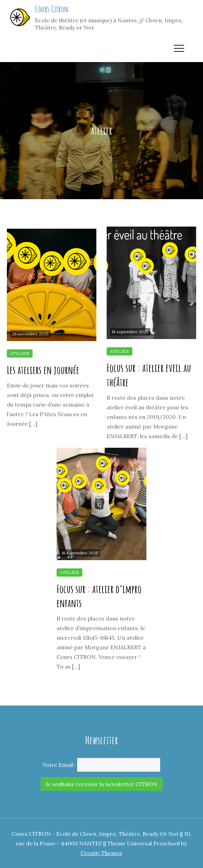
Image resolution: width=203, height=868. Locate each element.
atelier (20, 353)
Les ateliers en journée (43, 370)
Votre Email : (59, 765)
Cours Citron (52, 9)
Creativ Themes (101, 853)
